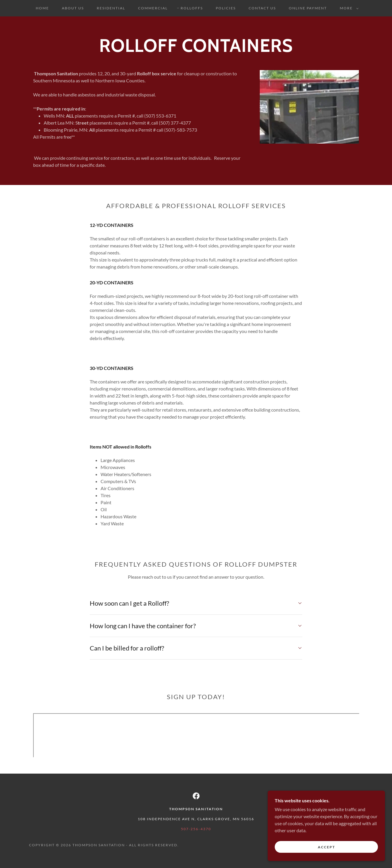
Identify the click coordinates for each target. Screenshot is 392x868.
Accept (326, 847)
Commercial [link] (153, 8)
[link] (196, 796)
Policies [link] (226, 8)
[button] (348, 8)
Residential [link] (111, 8)
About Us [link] (73, 8)
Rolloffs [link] (192, 8)
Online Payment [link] (308, 8)
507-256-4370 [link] (196, 829)
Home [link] (42, 8)
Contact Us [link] (262, 8)
